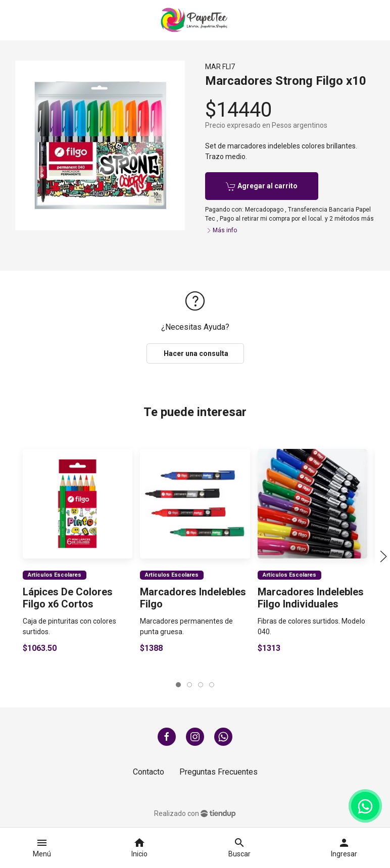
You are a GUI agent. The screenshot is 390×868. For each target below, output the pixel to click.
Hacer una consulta (195, 353)
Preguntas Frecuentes (218, 772)
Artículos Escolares (55, 575)
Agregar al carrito (262, 186)
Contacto (149, 772)
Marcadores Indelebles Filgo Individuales (311, 598)
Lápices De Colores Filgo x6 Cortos (68, 598)
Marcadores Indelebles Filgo (193, 598)
